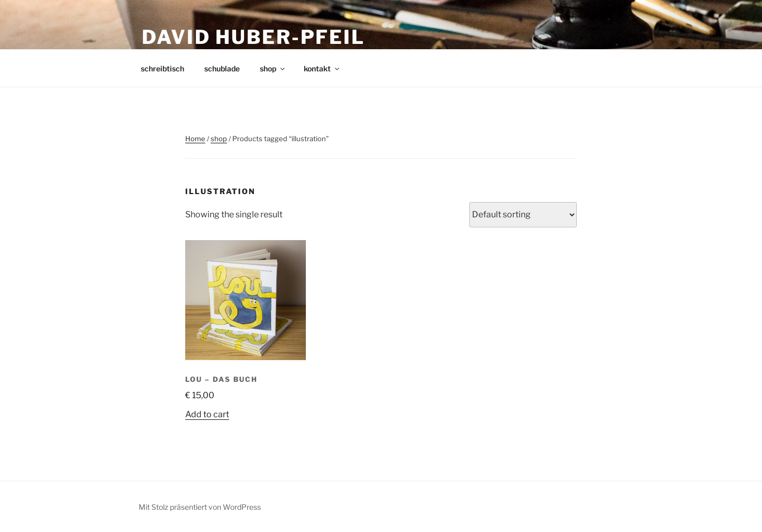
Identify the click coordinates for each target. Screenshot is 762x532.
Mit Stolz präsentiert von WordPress (200, 507)
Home (195, 139)
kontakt (322, 68)
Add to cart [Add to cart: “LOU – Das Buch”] (207, 414)
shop (273, 68)
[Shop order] (523, 215)
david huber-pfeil (253, 37)
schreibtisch (162, 68)
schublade (222, 68)
